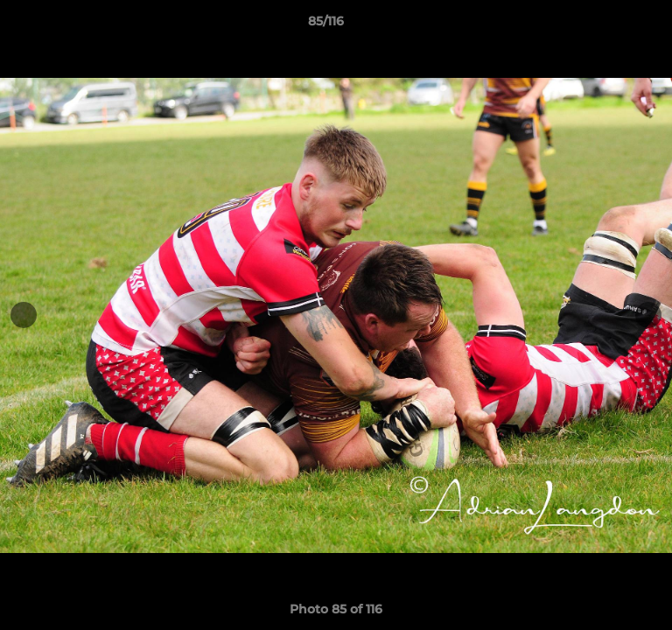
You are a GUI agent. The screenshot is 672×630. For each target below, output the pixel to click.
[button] (609, 25)
